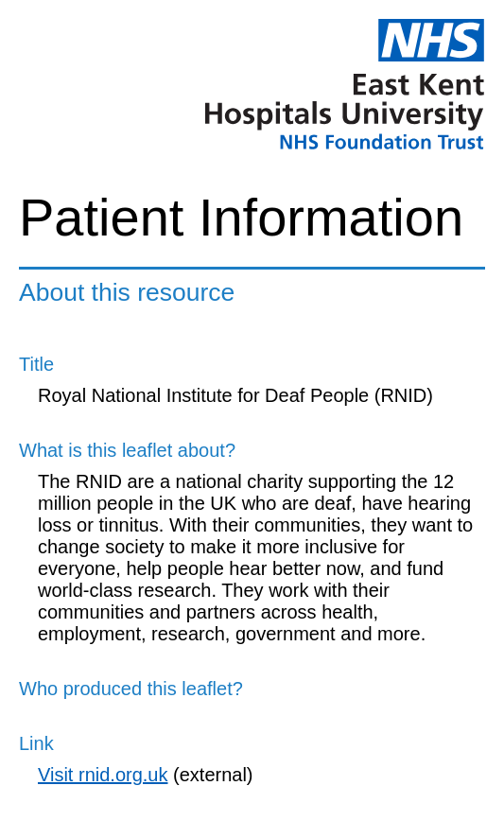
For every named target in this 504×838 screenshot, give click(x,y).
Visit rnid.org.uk (103, 775)
